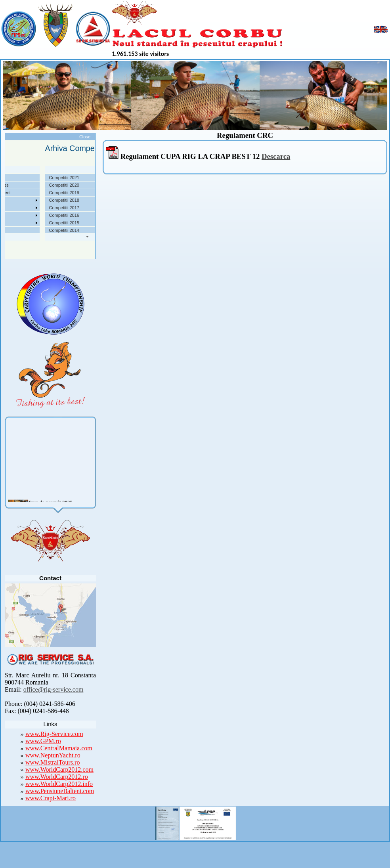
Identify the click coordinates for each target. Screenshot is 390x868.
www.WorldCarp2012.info (59, 784)
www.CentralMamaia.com (59, 748)
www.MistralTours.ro (53, 762)
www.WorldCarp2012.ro (57, 777)
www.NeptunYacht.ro (53, 755)
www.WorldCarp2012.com (59, 770)
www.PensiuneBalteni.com (60, 791)
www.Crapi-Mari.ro (51, 798)
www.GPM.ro (43, 741)
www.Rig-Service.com (54, 734)
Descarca (276, 156)
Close (85, 137)
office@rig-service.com (54, 689)
